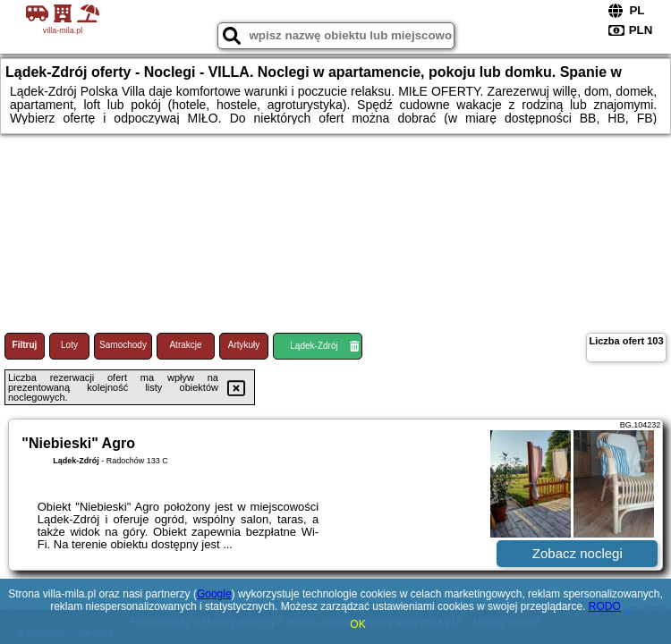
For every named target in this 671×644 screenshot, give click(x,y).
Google (214, 594)
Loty (69, 345)
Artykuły (244, 345)
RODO (605, 606)
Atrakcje (185, 345)
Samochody (123, 345)
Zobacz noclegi (578, 553)
